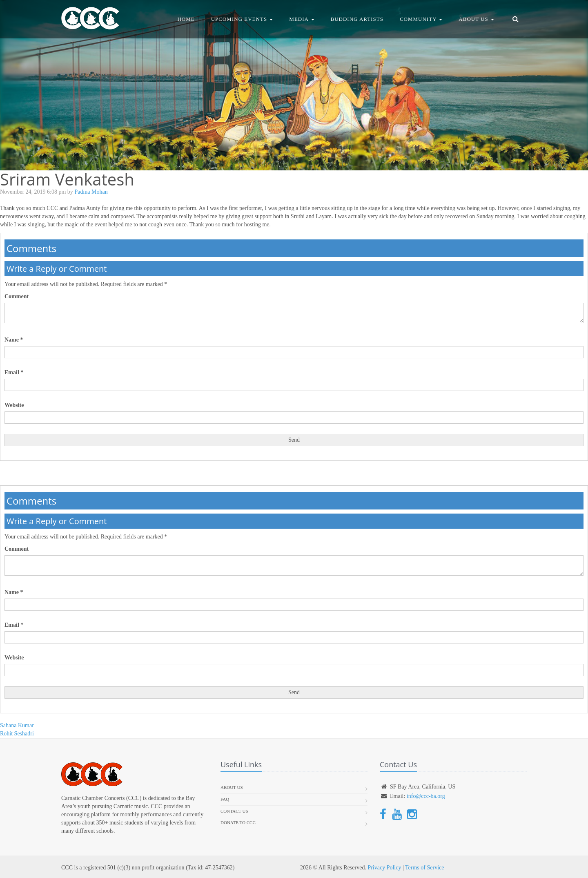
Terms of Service (424, 868)
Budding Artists (357, 19)
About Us (476, 19)
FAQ (225, 799)
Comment (17, 296)
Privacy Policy (384, 868)
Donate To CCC (238, 822)
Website (14, 405)
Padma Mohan (91, 192)
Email (14, 372)
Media (302, 19)
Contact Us (234, 811)
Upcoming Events (242, 19)
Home (186, 19)
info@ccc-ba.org (426, 796)
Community (421, 19)
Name (14, 340)
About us (232, 787)
